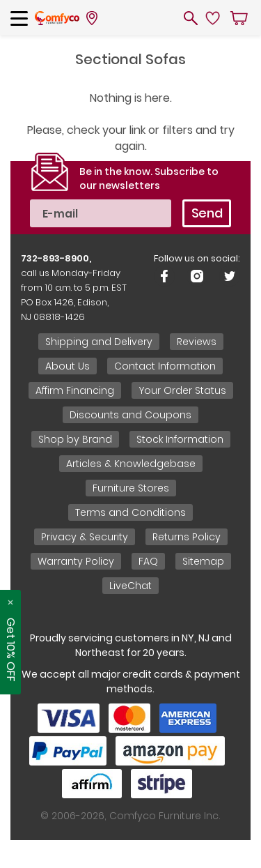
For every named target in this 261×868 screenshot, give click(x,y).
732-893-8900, (56, 258)
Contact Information (165, 366)
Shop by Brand (75, 439)
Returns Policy (187, 537)
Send (207, 213)
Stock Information (180, 439)
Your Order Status (182, 390)
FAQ (148, 561)
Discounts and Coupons (130, 415)
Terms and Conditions (130, 512)
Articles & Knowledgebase (131, 464)
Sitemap (203, 561)
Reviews (197, 342)
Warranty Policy (76, 561)
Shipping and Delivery (99, 342)
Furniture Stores (131, 488)
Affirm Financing (75, 390)
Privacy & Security (85, 537)
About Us (68, 366)
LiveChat (130, 586)
